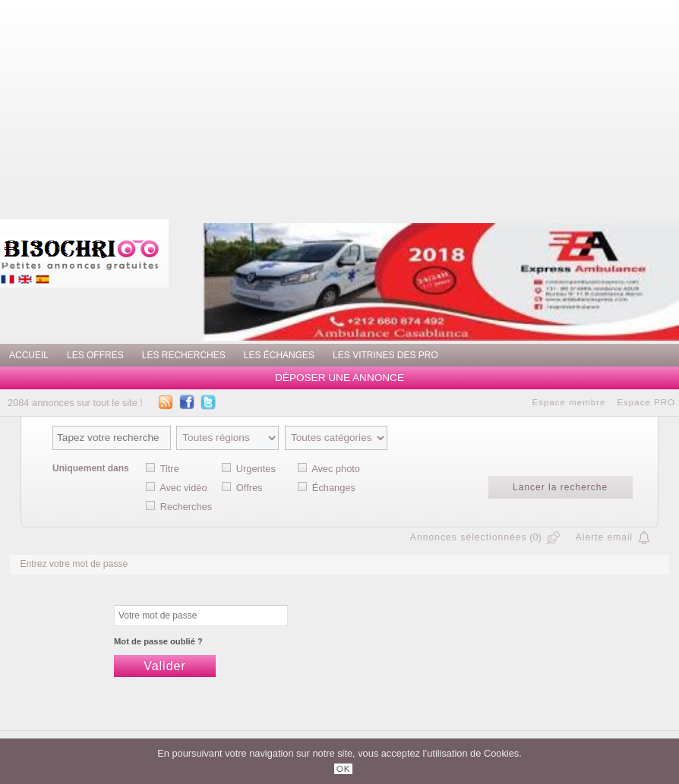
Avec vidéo (183, 488)
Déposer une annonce (339, 378)
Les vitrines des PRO (385, 355)
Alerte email (604, 537)
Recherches (186, 507)
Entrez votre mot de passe (74, 564)
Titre (170, 469)
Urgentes (256, 469)
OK (344, 769)
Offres (249, 488)
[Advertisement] (407, 106)
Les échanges (279, 355)
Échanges (334, 488)
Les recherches (184, 355)
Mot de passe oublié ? (158, 641)
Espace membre (569, 402)
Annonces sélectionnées (469, 537)
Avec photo (336, 469)
